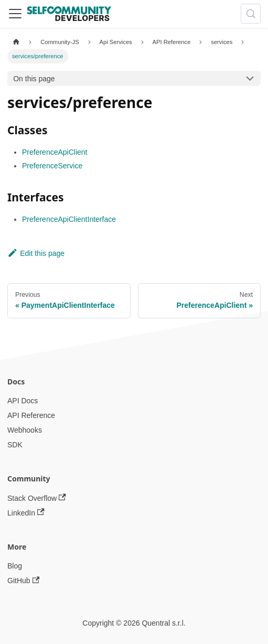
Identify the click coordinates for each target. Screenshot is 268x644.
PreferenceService (52, 166)
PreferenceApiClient (55, 152)
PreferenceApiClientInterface (69, 219)
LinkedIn (26, 513)
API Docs (23, 401)
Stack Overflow (37, 498)
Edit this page (36, 253)
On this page (34, 79)
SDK (15, 445)
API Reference (31, 415)
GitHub (23, 581)
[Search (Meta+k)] (251, 14)
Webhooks (25, 430)
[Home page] (16, 42)
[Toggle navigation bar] (15, 14)
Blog (15, 566)
